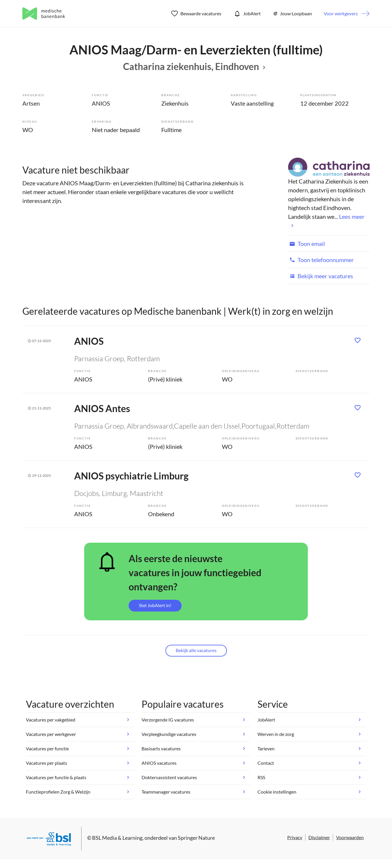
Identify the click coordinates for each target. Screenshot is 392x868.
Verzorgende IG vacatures (168, 720)
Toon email (307, 244)
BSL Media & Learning (117, 838)
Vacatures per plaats (46, 763)
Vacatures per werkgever (51, 734)
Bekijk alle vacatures (196, 650)
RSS (261, 777)
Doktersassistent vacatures (169, 777)
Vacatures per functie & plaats (56, 777)
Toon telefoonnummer (321, 260)
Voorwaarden (350, 837)
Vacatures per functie (47, 748)
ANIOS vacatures (159, 763)
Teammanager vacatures (166, 792)
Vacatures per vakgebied (51, 720)
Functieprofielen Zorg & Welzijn (58, 792)
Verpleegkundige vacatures (169, 734)
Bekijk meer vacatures (321, 276)
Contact (266, 763)
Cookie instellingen (277, 792)
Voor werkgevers (341, 13)
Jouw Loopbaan (292, 14)
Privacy (295, 837)
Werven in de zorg (276, 734)
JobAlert (247, 14)
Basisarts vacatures (161, 748)
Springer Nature (196, 838)
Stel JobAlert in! (155, 605)
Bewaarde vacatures (196, 14)
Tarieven (266, 748)
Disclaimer (319, 837)
